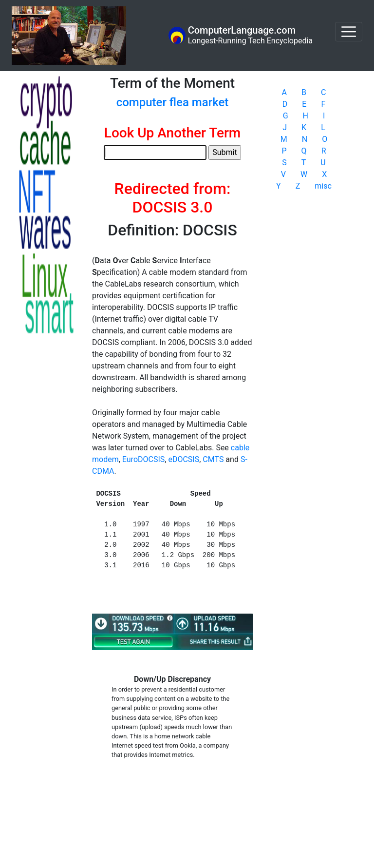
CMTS (213, 459)
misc (323, 186)
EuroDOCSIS (143, 459)
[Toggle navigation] (349, 32)
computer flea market (173, 102)
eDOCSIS (184, 459)
